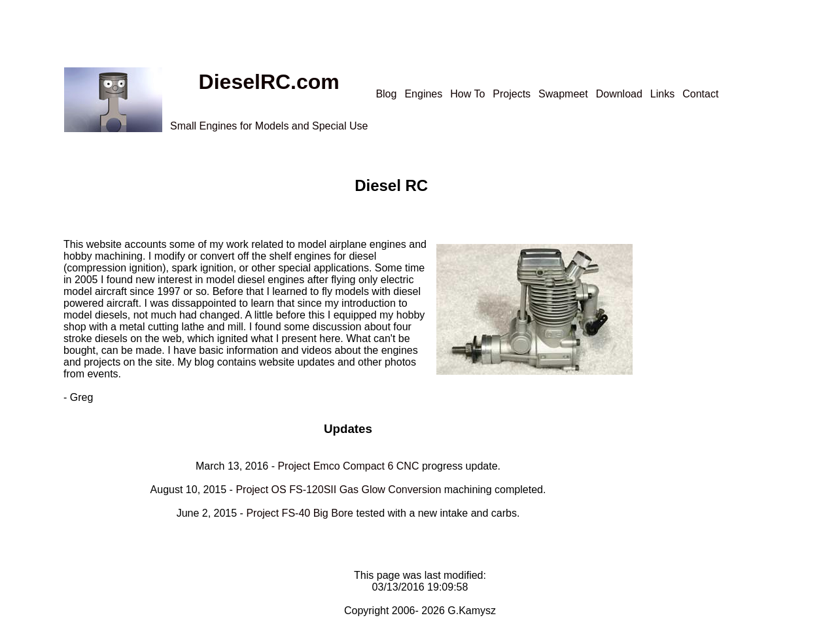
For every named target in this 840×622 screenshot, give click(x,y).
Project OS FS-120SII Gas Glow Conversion (338, 490)
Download (619, 94)
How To (467, 94)
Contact (700, 94)
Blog (386, 94)
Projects (512, 94)
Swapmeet (563, 94)
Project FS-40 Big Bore (300, 513)
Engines (423, 94)
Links (662, 94)
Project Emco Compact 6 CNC (348, 466)
